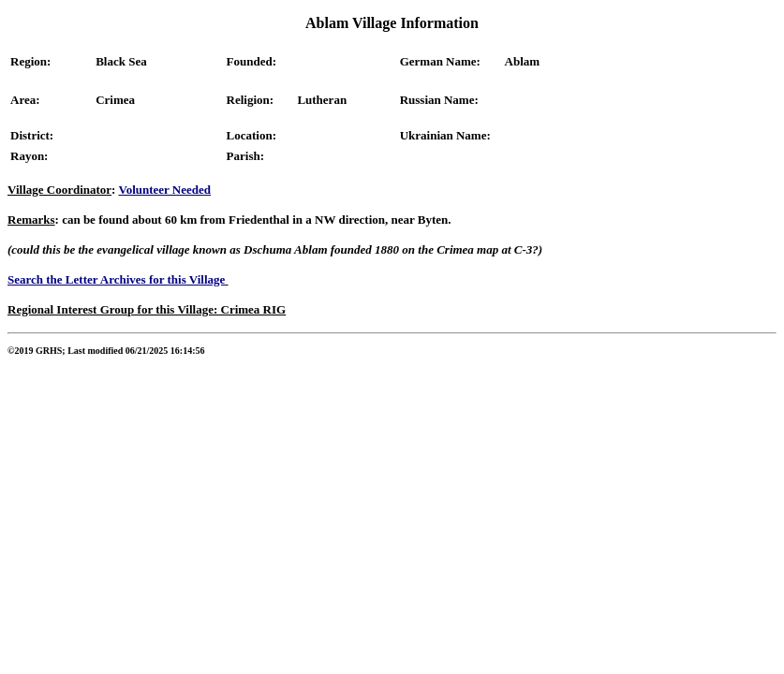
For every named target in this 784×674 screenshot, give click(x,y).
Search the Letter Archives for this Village (116, 279)
